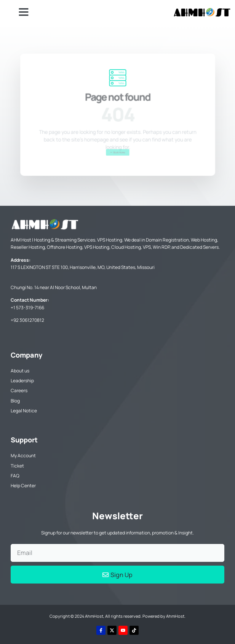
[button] (24, 12)
